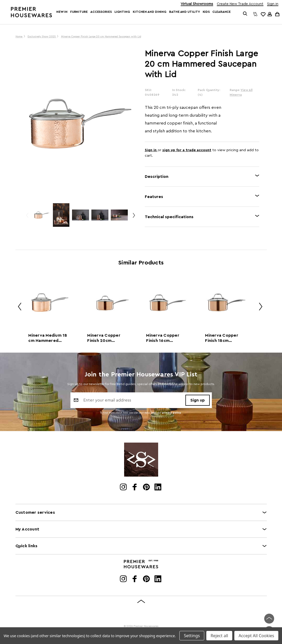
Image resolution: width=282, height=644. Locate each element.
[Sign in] (270, 14)
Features (154, 197)
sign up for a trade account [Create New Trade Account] (187, 150)
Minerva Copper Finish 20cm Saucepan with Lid (106, 338)
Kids (206, 12)
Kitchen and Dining (150, 12)
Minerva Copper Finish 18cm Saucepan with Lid (224, 338)
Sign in (273, 4)
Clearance (222, 12)
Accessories (101, 12)
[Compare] (255, 14)
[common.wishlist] (263, 14)
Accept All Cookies (256, 636)
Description (157, 177)
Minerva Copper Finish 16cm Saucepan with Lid (165, 338)
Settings (192, 636)
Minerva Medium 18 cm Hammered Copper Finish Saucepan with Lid (48, 338)
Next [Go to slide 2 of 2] (134, 218)
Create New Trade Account (240, 4)
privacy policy (172, 413)
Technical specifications (169, 217)
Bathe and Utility (184, 12)
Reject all (219, 636)
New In (62, 12)
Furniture (79, 12)
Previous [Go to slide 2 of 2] (27, 218)
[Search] (245, 14)
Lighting (122, 12)
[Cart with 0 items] (277, 14)
